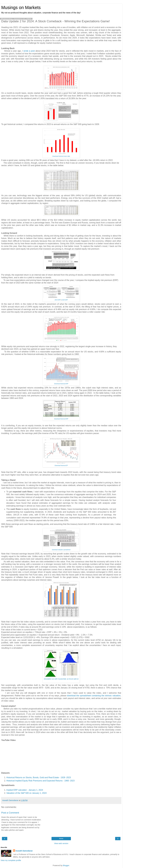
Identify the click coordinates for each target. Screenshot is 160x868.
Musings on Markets (21, 8)
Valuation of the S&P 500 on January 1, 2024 (26, 793)
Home (61, 839)
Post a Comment (10, 813)
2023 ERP (57, 300)
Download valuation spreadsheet (61, 550)
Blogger (66, 865)
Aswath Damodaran (24, 851)
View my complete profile (11, 860)
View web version (61, 843)
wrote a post (29, 51)
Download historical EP (61, 466)
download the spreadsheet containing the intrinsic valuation (94, 696)
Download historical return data (61, 156)
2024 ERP (65, 300)
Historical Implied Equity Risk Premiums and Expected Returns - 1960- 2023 (40, 781)
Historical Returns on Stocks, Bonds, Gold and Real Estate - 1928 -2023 (39, 777)
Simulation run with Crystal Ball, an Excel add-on (61, 679)
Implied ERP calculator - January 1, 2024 (25, 790)
